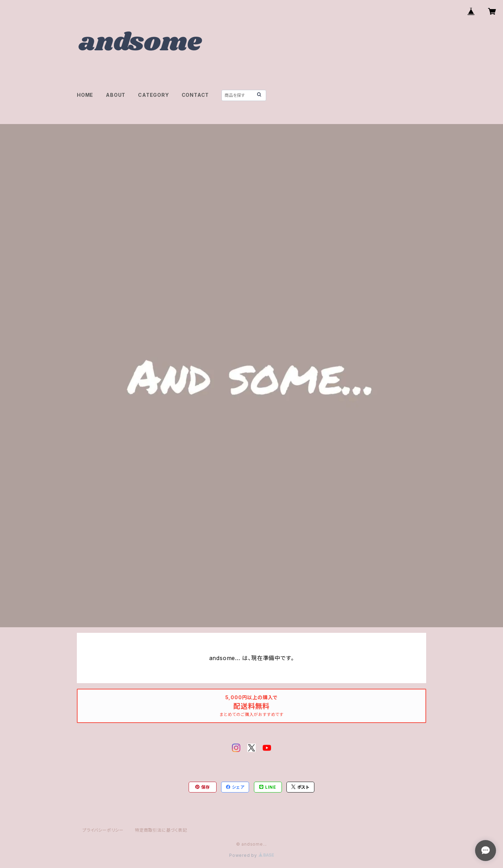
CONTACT (195, 95)
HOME (85, 95)
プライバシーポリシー (103, 830)
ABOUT (116, 95)
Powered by (251, 855)
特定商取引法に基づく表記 (161, 830)
